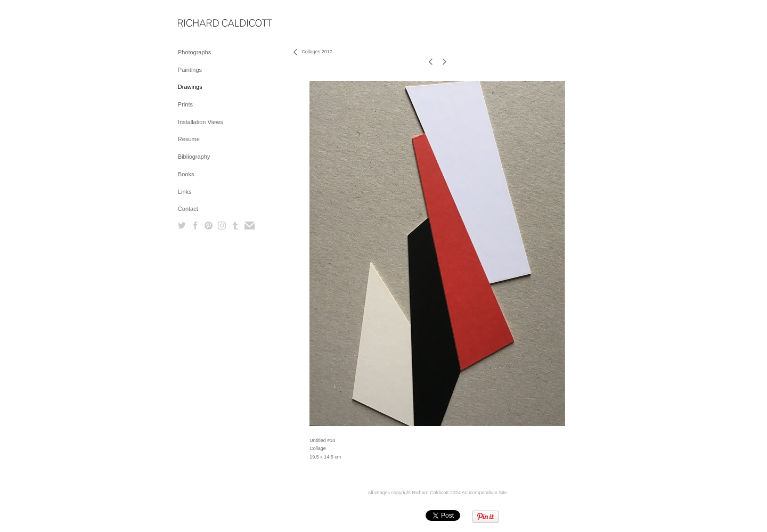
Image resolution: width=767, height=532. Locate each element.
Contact (188, 209)
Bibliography (194, 157)
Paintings (190, 70)
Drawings (190, 87)
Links (185, 192)
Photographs (194, 52)
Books (186, 174)
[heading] (205, 24)
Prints (185, 104)
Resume (189, 139)
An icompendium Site (484, 493)
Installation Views (201, 122)
